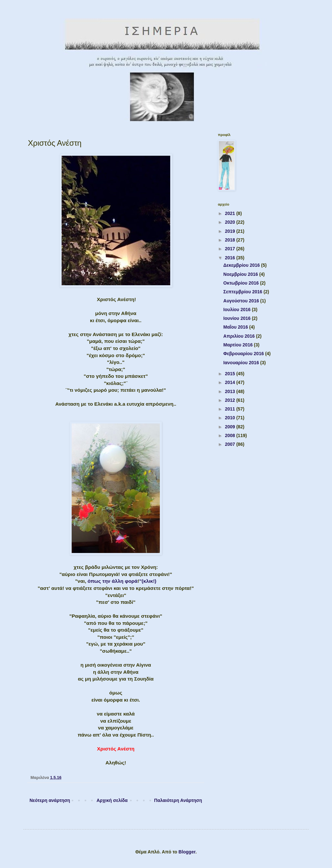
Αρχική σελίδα (112, 800)
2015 (231, 374)
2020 (231, 222)
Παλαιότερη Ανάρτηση (178, 800)
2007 (231, 444)
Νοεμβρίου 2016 (241, 274)
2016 (231, 258)
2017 (231, 249)
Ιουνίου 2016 (238, 318)
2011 (231, 409)
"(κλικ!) (148, 581)
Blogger (187, 852)
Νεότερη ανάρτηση (50, 800)
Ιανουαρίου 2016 (242, 363)
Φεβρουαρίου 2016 (244, 354)
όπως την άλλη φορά (113, 581)
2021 (231, 213)
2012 (231, 400)
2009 (231, 427)
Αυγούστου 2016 (242, 301)
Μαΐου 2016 (236, 327)
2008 (231, 435)
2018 (231, 240)
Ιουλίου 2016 (238, 310)
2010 (231, 418)
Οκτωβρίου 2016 (242, 283)
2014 (231, 382)
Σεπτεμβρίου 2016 (243, 292)
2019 (231, 231)
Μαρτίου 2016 (239, 345)
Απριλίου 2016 (240, 336)
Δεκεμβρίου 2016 (242, 265)
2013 (231, 391)
